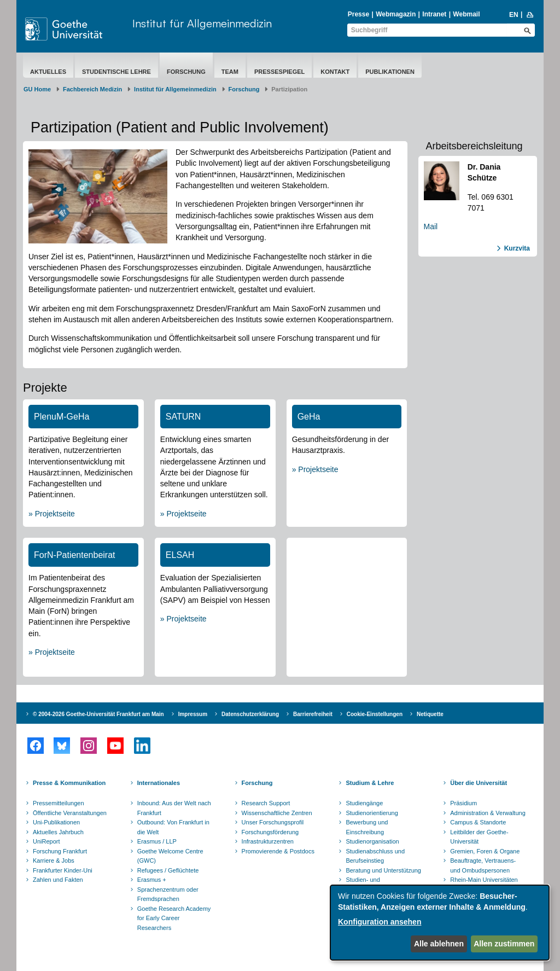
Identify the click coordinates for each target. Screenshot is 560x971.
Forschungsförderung (270, 832)
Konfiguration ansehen (380, 922)
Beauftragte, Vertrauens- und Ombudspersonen (483, 865)
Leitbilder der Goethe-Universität (479, 837)
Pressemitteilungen (59, 803)
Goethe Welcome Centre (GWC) (170, 856)
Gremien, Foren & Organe (485, 851)
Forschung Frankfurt (60, 851)
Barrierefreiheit (313, 714)
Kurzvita (517, 248)
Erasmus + (152, 880)
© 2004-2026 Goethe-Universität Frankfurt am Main (98, 714)
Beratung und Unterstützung (383, 870)
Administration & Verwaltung (488, 813)
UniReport (46, 841)
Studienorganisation (372, 841)
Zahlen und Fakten (58, 880)
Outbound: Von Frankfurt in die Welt (173, 827)
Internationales (159, 783)
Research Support (266, 803)
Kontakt (335, 72)
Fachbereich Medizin (92, 89)
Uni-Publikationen (56, 822)
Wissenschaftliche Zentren (277, 813)
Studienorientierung (372, 813)
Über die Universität (479, 783)
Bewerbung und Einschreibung (367, 827)
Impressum (193, 714)
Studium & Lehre (370, 783)
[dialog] (440, 923)
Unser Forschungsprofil (273, 822)
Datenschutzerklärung (250, 714)
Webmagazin (396, 14)
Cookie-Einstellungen (375, 714)
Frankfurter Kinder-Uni (63, 870)
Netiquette (430, 714)
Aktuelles (48, 72)
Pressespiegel (279, 72)
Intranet (434, 14)
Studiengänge (364, 803)
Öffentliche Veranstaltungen (70, 813)
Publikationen (390, 72)
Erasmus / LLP (157, 841)
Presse (358, 14)
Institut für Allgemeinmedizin (202, 23)
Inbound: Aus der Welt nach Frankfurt (174, 808)
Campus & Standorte (478, 822)
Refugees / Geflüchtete (168, 870)
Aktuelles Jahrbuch (58, 832)
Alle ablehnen (439, 944)
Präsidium (463, 803)
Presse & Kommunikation (69, 783)
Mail (431, 226)
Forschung (186, 72)
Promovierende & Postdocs (278, 851)
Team (230, 72)
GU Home (37, 89)
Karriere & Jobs (54, 860)
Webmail (466, 14)
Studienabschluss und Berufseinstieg (375, 856)
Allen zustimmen (504, 944)
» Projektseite (52, 514)
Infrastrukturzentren (268, 841)
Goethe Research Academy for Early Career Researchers (174, 918)
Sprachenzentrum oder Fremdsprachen (168, 894)
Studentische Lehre (116, 72)
